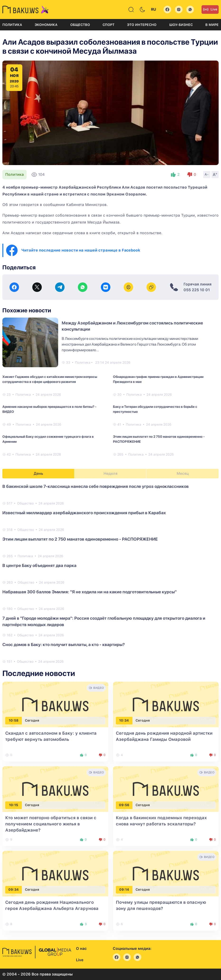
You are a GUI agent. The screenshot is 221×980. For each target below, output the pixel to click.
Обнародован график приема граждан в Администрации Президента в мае (158, 379)
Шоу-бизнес (181, 25)
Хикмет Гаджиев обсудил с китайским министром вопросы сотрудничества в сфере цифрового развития (50, 379)
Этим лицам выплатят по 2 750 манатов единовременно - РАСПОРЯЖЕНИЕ (159, 439)
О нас (81, 949)
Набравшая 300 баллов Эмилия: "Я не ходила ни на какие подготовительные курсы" (89, 592)
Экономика (46, 25)
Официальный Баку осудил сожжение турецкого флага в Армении (48, 439)
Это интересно (142, 25)
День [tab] (38, 473)
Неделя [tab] (110, 473)
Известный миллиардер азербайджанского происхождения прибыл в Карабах (84, 513)
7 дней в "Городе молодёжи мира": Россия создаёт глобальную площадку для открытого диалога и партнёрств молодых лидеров (104, 621)
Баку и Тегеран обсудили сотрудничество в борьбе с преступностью (155, 409)
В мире (212, 25)
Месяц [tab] (183, 473)
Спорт (108, 25)
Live (210, 10)
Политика (12, 25)
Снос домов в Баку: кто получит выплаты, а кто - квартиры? (64, 645)
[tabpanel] (110, 574)
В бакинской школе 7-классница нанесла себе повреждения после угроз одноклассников (96, 486)
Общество (80, 25)
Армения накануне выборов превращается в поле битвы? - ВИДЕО (49, 409)
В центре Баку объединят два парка (39, 565)
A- (207, 174)
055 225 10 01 (197, 290)
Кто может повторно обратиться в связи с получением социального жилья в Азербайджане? (51, 824)
